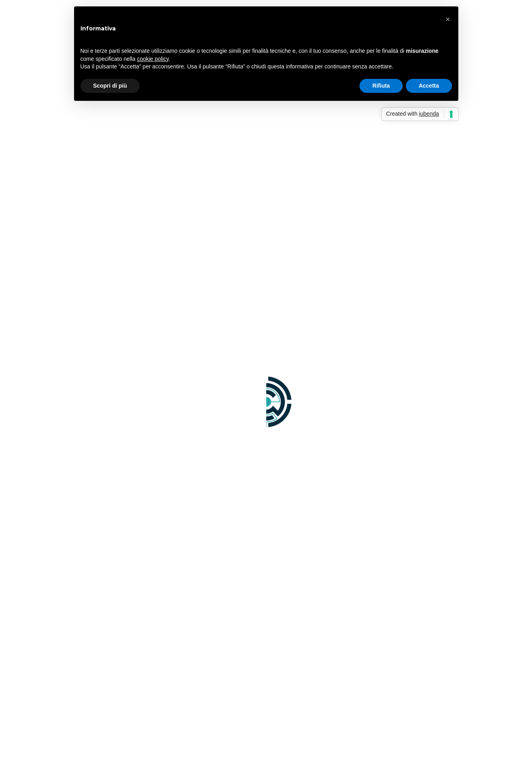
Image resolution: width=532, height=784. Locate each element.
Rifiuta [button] (381, 86)
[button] (448, 19)
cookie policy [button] (153, 59)
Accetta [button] (429, 86)
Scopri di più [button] (110, 86)
